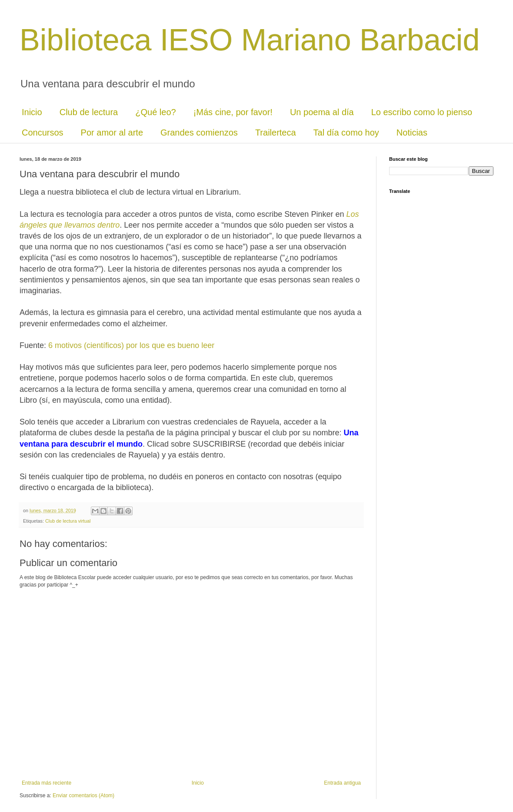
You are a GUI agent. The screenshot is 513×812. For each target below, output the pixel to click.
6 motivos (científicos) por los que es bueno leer (131, 345)
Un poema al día (322, 112)
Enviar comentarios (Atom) (83, 795)
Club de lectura (89, 112)
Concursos (43, 133)
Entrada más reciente (47, 783)
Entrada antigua (342, 783)
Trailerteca (276, 133)
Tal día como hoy (346, 133)
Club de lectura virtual (68, 521)
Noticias (412, 133)
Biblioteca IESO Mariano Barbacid (250, 40)
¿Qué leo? (155, 112)
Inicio (32, 112)
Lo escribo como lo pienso (422, 112)
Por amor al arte (112, 133)
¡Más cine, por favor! (233, 112)
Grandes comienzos (199, 133)
